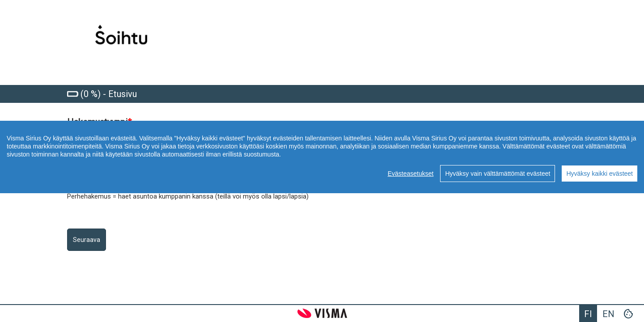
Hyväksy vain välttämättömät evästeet (498, 174)
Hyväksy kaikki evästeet (600, 174)
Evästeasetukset (411, 174)
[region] (322, 157)
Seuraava (87, 240)
